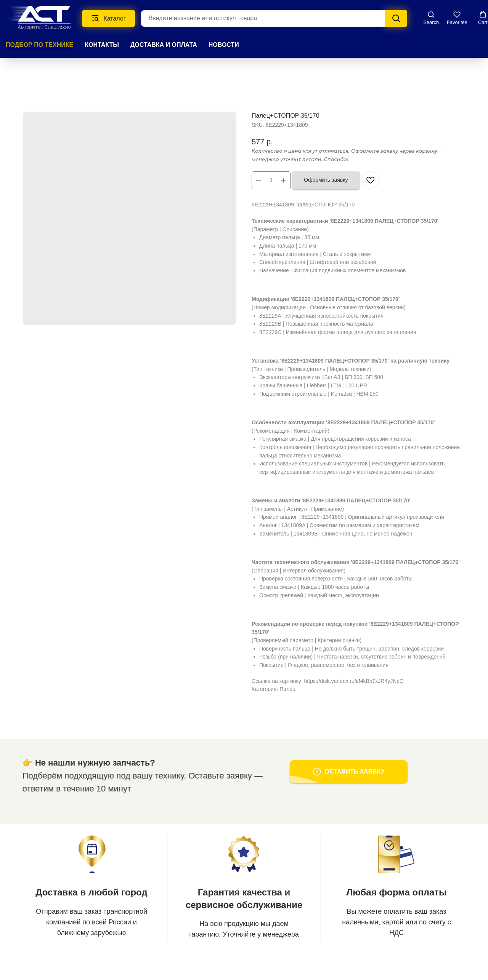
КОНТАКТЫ (102, 45)
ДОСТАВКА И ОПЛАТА (164, 45)
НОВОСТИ (224, 45)
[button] (431, 18)
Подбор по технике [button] (39, 45)
